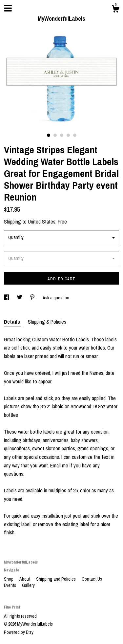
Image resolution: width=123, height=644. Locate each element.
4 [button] (68, 135)
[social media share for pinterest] (33, 298)
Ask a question (56, 298)
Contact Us (92, 579)
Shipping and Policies (56, 579)
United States (42, 222)
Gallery (28, 585)
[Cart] (115, 10)
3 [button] (62, 135)
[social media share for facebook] (7, 298)
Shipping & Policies (47, 322)
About (25, 579)
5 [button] (75, 135)
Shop (9, 579)
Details (13, 322)
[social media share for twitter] (20, 298)
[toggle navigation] (8, 8)
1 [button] (49, 135)
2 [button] (55, 135)
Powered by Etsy (19, 632)
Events (10, 585)
